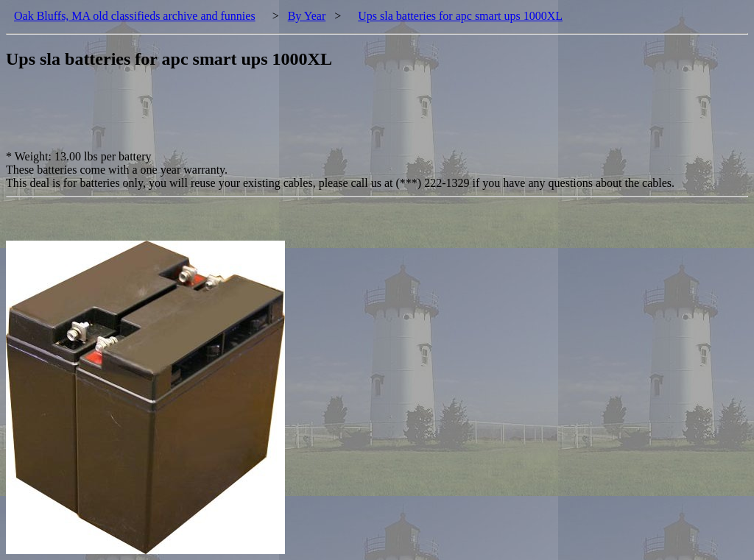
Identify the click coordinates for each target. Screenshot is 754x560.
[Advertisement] (274, 117)
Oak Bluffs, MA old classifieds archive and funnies (135, 16)
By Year (307, 16)
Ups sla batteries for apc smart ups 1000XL (460, 16)
